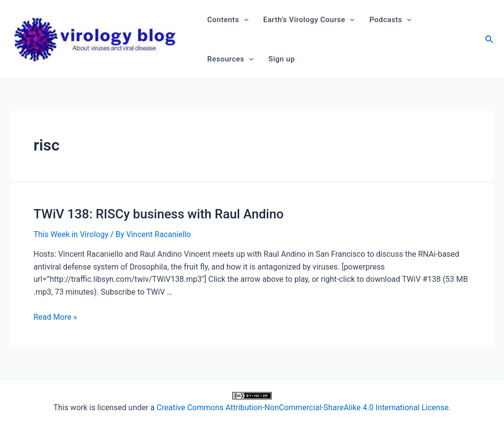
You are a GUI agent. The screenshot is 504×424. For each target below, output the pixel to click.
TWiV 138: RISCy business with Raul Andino (158, 214)
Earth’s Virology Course (309, 20)
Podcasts (390, 20)
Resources (230, 59)
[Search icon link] (490, 41)
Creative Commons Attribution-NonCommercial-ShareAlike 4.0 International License (302, 408)
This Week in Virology (71, 234)
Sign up (282, 59)
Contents (228, 20)
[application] (244, 20)
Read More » (55, 317)
